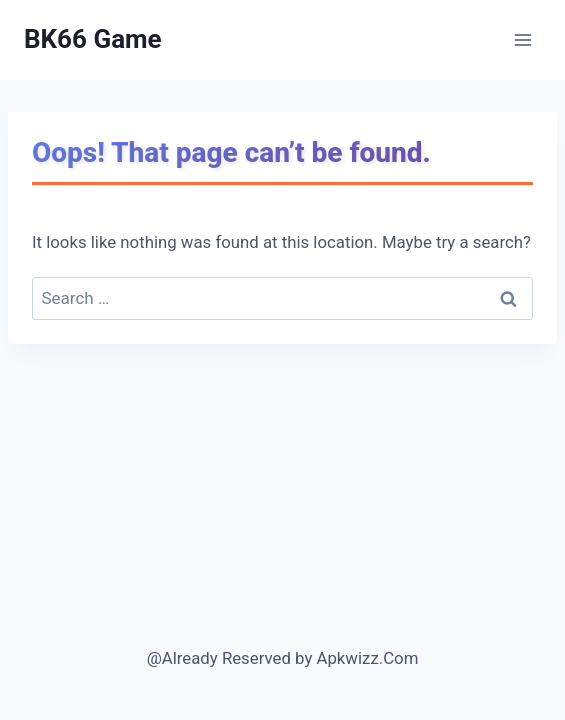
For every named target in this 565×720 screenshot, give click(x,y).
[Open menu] (522, 39)
